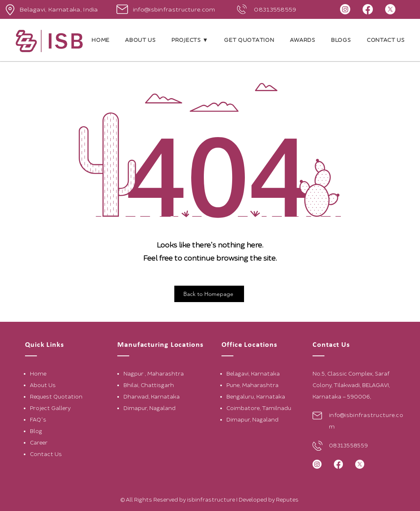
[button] (190, 40)
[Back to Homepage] (209, 294)
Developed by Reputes (269, 500)
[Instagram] (345, 9)
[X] (390, 9)
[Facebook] (368, 9)
